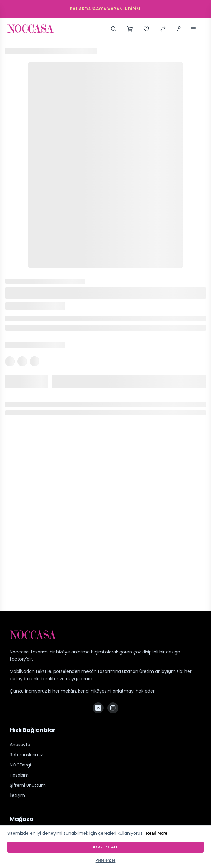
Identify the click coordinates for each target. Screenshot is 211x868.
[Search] (114, 29)
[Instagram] (113, 708)
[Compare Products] (163, 29)
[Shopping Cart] (130, 29)
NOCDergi (20, 765)
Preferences (106, 860)
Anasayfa (20, 745)
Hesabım (19, 775)
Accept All (105, 847)
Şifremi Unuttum (28, 785)
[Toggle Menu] (193, 29)
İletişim (17, 795)
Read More (157, 833)
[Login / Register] (179, 29)
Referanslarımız (26, 755)
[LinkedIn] (98, 708)
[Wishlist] (146, 29)
